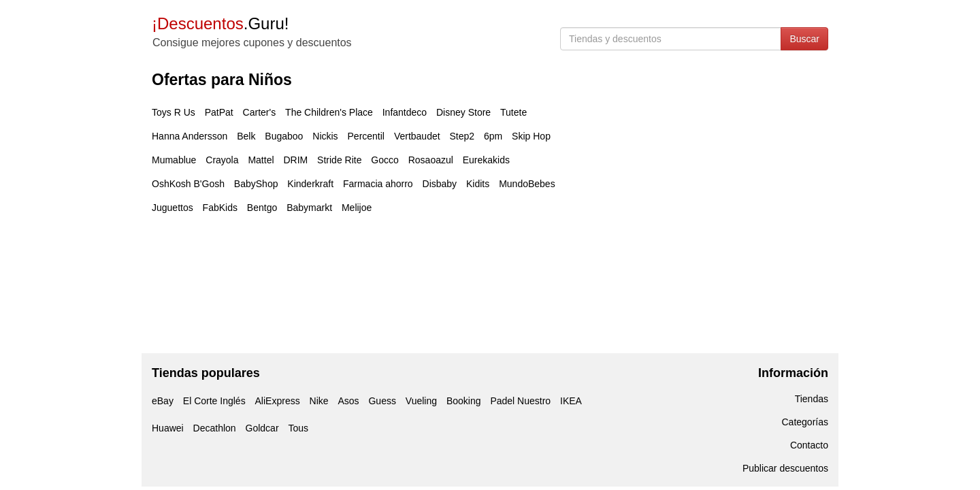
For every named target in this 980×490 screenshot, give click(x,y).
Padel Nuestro (520, 401)
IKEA (571, 401)
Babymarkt (309, 208)
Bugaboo (284, 136)
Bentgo (262, 208)
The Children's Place (329, 112)
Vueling (421, 401)
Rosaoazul (431, 160)
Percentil (366, 136)
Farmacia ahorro (378, 184)
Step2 (462, 136)
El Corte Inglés (214, 401)
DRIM (295, 160)
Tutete (513, 112)
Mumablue (174, 160)
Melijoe (357, 208)
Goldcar (262, 428)
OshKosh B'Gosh (188, 184)
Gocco (385, 160)
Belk (246, 136)
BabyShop (256, 184)
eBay (163, 401)
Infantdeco (405, 112)
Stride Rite (339, 160)
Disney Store (463, 112)
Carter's (260, 112)
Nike (319, 401)
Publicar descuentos (785, 468)
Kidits (478, 184)
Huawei (168, 428)
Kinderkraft (310, 184)
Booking (464, 401)
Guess (382, 401)
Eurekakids (486, 160)
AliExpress (278, 401)
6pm (493, 136)
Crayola (222, 160)
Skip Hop (531, 136)
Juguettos (173, 208)
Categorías (805, 422)
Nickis (325, 136)
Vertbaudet (417, 136)
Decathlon (215, 428)
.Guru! (220, 23)
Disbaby (440, 184)
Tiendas (812, 399)
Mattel (261, 160)
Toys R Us (174, 112)
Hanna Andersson (190, 136)
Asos (348, 401)
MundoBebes (527, 184)
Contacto (809, 445)
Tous (298, 428)
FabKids (220, 208)
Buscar (804, 39)
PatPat (219, 112)
